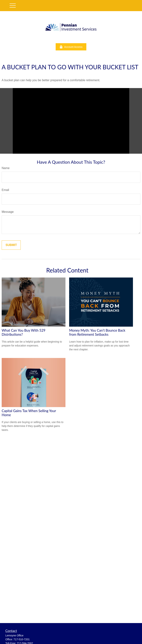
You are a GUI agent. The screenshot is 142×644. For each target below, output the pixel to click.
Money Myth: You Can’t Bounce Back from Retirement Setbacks (97, 332)
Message (8, 212)
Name (6, 168)
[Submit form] (11, 245)
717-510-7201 (22, 639)
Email (5, 190)
